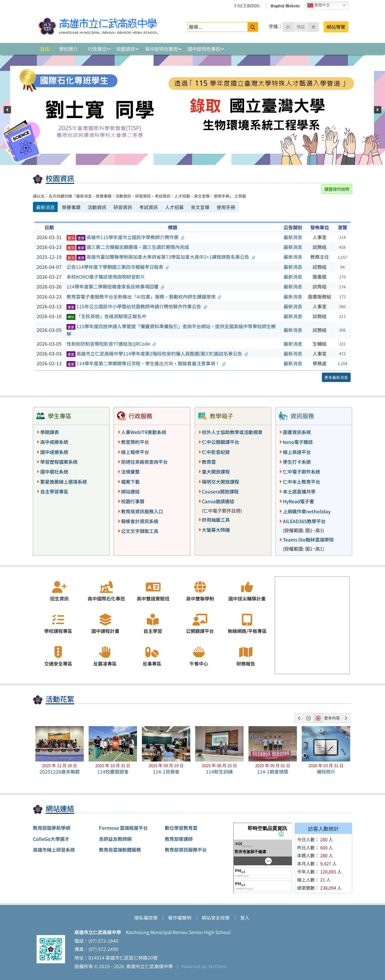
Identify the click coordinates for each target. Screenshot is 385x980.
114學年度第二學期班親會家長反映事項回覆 (116, 286)
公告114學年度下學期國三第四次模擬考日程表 (118, 267)
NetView (218, 966)
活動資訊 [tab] (97, 207)
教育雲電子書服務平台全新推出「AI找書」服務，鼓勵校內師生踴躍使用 (144, 297)
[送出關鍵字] (253, 27)
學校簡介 (69, 49)
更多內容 (332, 718)
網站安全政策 (216, 918)
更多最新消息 (336, 377)
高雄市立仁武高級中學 (149, 966)
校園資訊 (126, 49)
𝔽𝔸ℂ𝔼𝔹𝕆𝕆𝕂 (247, 5)
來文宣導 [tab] (200, 207)
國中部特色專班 (204, 49)
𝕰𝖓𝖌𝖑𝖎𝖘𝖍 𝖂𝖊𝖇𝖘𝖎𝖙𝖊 (285, 5)
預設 (301, 27)
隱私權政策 (146, 918)
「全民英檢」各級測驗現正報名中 (107, 316)
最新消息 (293, 237)
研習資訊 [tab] (123, 207)
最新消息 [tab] (45, 207)
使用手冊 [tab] (226, 207)
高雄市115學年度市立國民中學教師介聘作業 (125, 237)
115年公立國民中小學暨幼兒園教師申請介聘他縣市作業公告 (137, 306)
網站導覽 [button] (336, 27)
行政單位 (97, 49)
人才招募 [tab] (174, 207)
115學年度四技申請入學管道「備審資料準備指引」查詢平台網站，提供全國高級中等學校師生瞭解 (171, 330)
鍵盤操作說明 (337, 189)
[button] (7, 110)
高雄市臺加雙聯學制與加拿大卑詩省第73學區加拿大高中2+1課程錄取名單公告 (161, 257)
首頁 (45, 49)
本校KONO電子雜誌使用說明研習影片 (106, 277)
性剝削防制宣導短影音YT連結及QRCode (111, 344)
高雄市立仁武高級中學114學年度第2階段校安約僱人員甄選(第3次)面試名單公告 (157, 354)
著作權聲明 (180, 918)
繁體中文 (319, 5)
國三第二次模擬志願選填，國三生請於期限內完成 (128, 247)
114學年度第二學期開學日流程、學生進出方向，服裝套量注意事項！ (146, 363)
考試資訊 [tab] (149, 207)
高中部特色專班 (161, 49)
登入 (245, 918)
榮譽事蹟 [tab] (71, 207)
